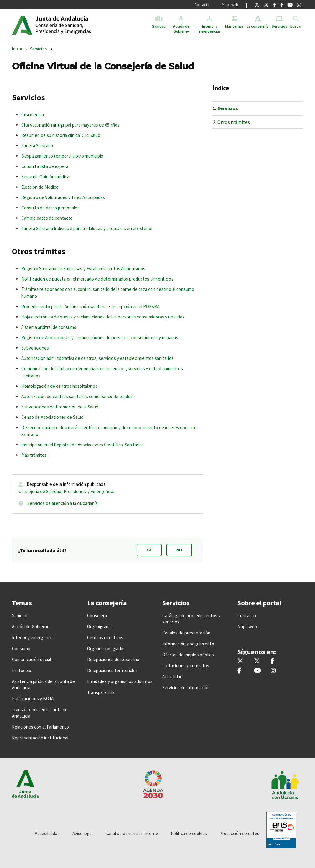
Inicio (83, 25)
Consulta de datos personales (50, 208)
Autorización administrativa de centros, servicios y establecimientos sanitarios (98, 358)
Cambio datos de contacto (47, 218)
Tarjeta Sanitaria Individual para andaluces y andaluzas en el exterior (87, 228)
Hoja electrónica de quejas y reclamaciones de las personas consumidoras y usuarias (103, 317)
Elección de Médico (40, 187)
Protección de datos (239, 833)
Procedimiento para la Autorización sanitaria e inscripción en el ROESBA (90, 306)
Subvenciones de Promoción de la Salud (60, 407)
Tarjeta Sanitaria (37, 146)
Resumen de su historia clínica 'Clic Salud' (61, 135)
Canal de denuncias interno (132, 833)
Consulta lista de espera (45, 166)
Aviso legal (83, 833)
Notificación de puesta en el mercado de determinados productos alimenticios (97, 279)
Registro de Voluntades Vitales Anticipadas (63, 197)
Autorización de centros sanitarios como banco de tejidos (77, 396)
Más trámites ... (36, 455)
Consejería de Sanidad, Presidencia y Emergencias (67, 491)
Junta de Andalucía (22, 25)
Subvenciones (35, 348)
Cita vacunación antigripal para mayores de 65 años (70, 125)
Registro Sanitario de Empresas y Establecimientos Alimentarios (83, 268)
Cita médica (33, 115)
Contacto (202, 5)
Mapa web (230, 5)
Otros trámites (234, 122)
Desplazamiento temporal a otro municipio (62, 156)
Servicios (38, 49)
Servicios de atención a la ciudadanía (62, 503)
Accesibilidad (47, 833)
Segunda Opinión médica (45, 177)
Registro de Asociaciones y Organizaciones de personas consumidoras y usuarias (100, 337)
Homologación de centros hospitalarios (59, 386)
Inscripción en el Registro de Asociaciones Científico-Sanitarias (83, 445)
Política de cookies (189, 833)
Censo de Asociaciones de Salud (52, 417)
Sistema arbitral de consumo (49, 327)
